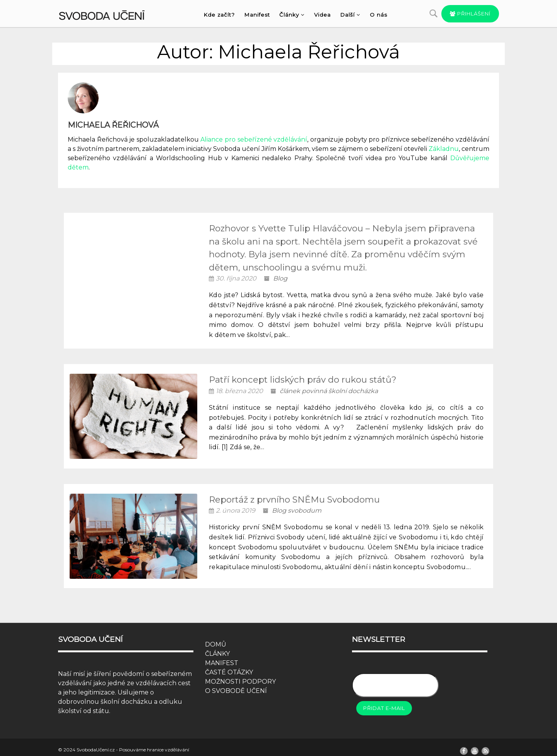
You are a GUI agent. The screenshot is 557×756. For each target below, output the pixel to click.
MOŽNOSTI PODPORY (240, 674)
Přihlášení (470, 14)
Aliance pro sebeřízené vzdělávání (254, 139)
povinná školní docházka (340, 391)
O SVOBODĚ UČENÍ (236, 683)
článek (290, 391)
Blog (280, 278)
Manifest (257, 15)
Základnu (444, 149)
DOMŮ (216, 637)
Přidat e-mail (384, 701)
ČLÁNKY (217, 646)
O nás (378, 15)
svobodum (305, 507)
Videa (322, 15)
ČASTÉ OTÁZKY (229, 665)
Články (292, 15)
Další (350, 15)
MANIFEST (222, 656)
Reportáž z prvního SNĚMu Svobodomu (294, 496)
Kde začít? (219, 15)
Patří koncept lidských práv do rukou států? (303, 380)
